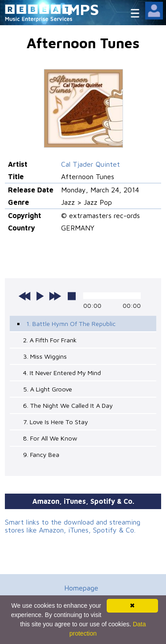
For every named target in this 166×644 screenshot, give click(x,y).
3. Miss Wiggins (45, 356)
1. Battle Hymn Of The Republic (71, 324)
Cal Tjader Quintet (91, 164)
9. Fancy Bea (41, 454)
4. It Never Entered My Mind (62, 373)
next (55, 296)
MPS (83, 9)
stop (72, 296)
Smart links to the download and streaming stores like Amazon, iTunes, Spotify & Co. (73, 526)
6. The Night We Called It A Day (68, 405)
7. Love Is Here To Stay (56, 422)
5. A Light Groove (48, 389)
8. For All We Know (50, 438)
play (40, 296)
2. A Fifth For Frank (50, 340)
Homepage (81, 588)
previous (25, 296)
